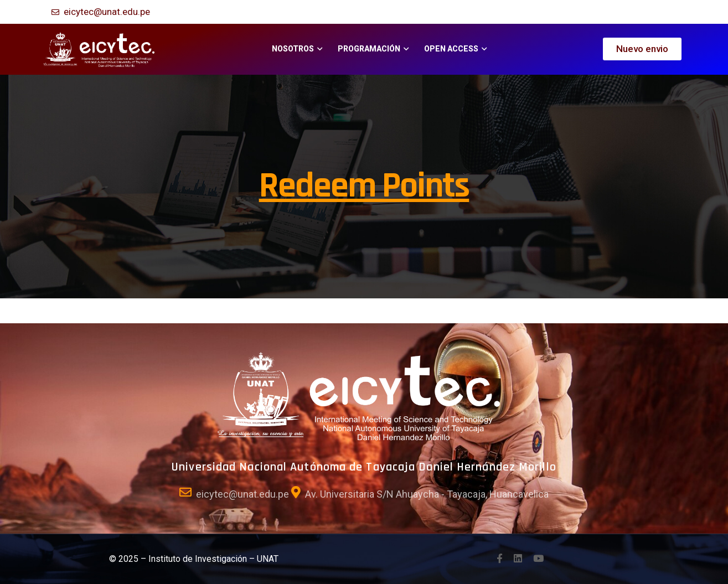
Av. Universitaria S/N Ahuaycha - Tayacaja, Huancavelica (427, 494)
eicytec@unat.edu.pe (107, 12)
